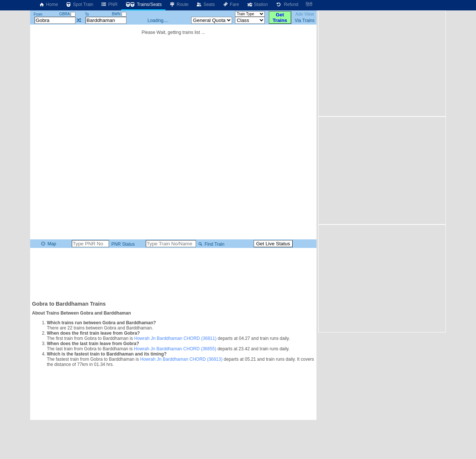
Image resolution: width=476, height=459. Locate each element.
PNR (109, 4)
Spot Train (79, 4)
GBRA (67, 14)
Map (48, 244)
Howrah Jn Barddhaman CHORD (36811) (175, 338)
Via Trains (305, 20)
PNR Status (122, 244)
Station (257, 4)
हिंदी (309, 4)
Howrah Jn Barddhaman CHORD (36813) (181, 359)
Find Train (211, 244)
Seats (205, 4)
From (38, 14)
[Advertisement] (173, 274)
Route (179, 4)
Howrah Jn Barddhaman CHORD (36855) (175, 349)
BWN (119, 14)
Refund (287, 4)
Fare (231, 4)
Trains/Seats (143, 4)
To (87, 14)
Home (48, 4)
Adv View (305, 14)
